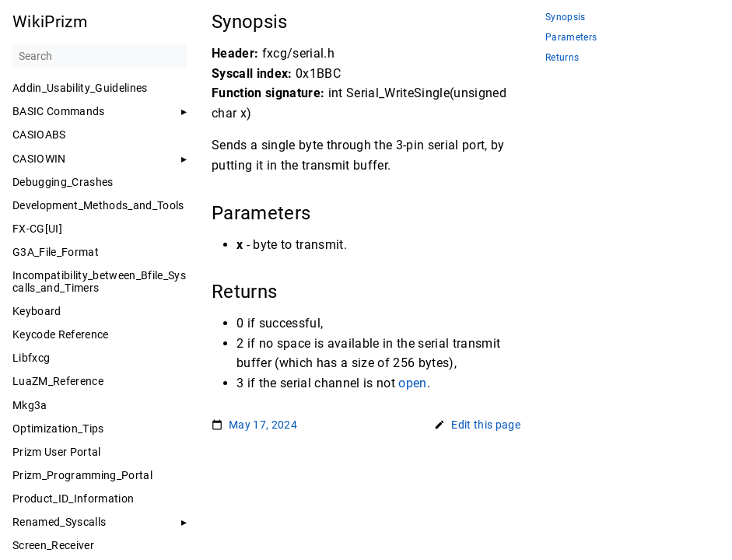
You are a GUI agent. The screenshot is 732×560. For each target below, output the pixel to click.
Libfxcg (31, 358)
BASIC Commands (59, 111)
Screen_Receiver (53, 545)
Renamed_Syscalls (59, 522)
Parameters (571, 38)
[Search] (100, 56)
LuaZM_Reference (58, 381)
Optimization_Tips (58, 429)
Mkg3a (30, 405)
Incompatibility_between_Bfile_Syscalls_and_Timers (99, 282)
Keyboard (37, 311)
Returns (562, 58)
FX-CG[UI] (37, 229)
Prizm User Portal (57, 452)
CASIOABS (39, 135)
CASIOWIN (39, 159)
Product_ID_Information (73, 499)
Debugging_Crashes (63, 182)
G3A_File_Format (56, 252)
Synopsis (566, 17)
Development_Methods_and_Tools (98, 205)
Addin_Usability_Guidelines (80, 88)
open (412, 383)
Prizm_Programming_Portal (82, 475)
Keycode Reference (61, 334)
